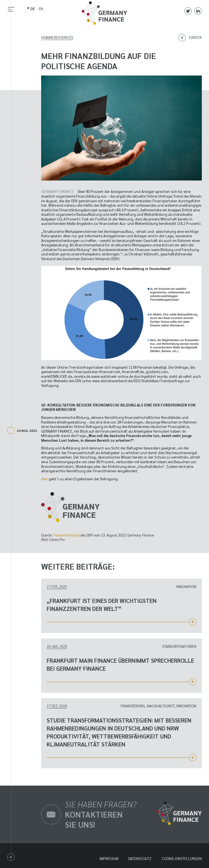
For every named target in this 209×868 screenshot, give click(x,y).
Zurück (195, 37)
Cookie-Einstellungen (182, 858)
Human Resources (57, 37)
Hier (44, 479)
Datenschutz (140, 858)
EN (41, 9)
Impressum (109, 858)
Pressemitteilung (66, 535)
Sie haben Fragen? (101, 814)
